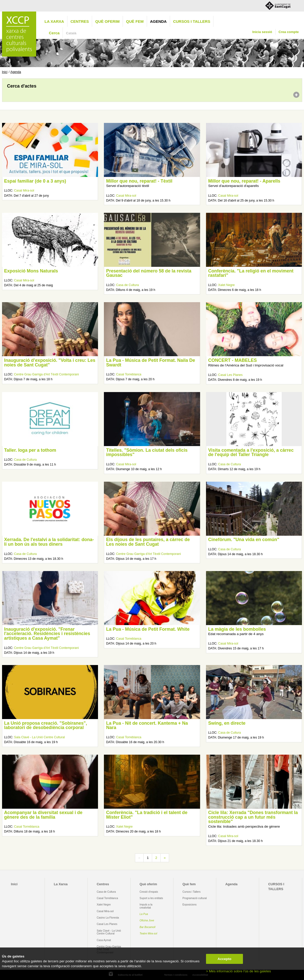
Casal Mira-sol (24, 191)
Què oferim (107, 21)
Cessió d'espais (149, 892)
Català (71, 33)
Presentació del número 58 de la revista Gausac (149, 273)
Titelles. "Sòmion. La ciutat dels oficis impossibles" (147, 452)
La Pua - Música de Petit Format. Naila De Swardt (151, 363)
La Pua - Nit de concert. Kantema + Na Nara (147, 725)
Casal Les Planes (230, 375)
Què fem (135, 21)
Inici (5, 72)
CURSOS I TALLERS (192, 21)
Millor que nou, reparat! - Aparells (244, 181)
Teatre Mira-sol (148, 934)
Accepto (224, 959)
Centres (80, 21)
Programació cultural (195, 898)
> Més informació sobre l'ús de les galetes (238, 971)
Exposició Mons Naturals (31, 271)
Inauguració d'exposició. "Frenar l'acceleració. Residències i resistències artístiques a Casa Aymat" (47, 634)
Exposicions (189, 905)
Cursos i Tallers (191, 892)
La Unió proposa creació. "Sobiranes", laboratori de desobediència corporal (46, 725)
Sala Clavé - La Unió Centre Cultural (40, 737)
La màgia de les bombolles (237, 629)
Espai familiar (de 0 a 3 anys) (35, 181)
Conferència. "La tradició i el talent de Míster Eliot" (147, 815)
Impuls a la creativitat (146, 906)
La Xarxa (54, 21)
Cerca (54, 33)
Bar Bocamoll (147, 927)
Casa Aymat (104, 940)
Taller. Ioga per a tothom (30, 450)
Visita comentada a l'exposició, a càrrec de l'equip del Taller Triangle (251, 452)
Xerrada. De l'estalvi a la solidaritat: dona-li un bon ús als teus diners (49, 542)
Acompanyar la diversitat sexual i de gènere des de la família (43, 815)
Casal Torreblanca (129, 374)
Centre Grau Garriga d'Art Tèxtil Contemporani (46, 374)
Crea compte (289, 32)
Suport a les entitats (151, 898)
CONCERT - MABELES (233, 360)
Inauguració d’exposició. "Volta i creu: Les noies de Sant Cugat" (50, 363)
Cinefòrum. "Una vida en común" (244, 540)
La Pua (144, 914)
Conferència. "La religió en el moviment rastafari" (251, 273)
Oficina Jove (147, 920)
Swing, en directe (227, 723)
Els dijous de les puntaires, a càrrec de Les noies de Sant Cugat (148, 542)
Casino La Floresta (108, 918)
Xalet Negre (226, 285)
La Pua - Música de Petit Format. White (148, 629)
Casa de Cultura (128, 285)
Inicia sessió (262, 32)
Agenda (158, 21)
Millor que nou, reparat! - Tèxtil (139, 181)
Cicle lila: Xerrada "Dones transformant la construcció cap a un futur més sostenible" (253, 817)
